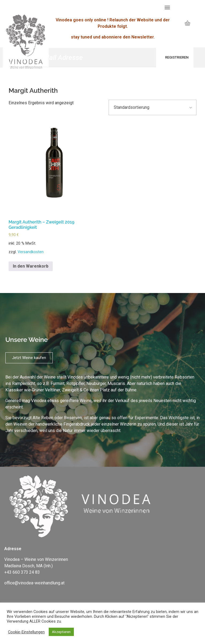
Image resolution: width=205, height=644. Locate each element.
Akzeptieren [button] (61, 632)
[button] (167, 7)
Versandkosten (31, 252)
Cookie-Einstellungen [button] (26, 632)
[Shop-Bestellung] (153, 107)
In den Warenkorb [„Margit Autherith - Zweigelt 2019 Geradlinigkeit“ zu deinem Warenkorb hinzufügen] (31, 266)
